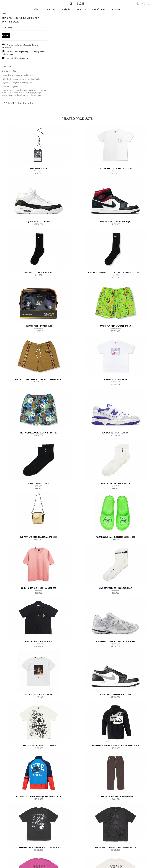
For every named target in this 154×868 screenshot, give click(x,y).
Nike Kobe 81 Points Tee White (38, 695)
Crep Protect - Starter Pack (39, 326)
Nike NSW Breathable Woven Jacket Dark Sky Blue (39, 797)
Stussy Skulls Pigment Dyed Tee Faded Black (116, 847)
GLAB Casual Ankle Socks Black (39, 484)
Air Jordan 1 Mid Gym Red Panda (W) (116, 222)
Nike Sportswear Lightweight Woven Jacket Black (116, 746)
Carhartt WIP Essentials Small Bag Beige (38, 537)
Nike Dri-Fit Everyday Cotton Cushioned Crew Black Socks (116, 273)
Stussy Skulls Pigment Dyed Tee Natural (39, 746)
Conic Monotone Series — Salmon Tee (39, 588)
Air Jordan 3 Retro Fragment (39, 222)
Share (5, 36)
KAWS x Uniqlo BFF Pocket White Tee (116, 168)
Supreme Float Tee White (116, 379)
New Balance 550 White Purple (116, 433)
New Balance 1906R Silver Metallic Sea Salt (116, 641)
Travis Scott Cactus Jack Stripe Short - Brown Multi (38, 379)
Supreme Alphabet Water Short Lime (116, 326)
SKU (4, 71)
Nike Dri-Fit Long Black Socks (38, 273)
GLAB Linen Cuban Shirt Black (38, 641)
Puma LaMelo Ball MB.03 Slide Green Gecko (116, 537)
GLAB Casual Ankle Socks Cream (116, 484)
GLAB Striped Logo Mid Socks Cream (116, 588)
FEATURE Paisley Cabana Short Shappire (38, 433)
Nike (4, 13)
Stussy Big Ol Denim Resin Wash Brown (116, 797)
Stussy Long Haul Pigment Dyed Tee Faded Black (39, 847)
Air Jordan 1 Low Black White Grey (116, 695)
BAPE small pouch (38, 168)
